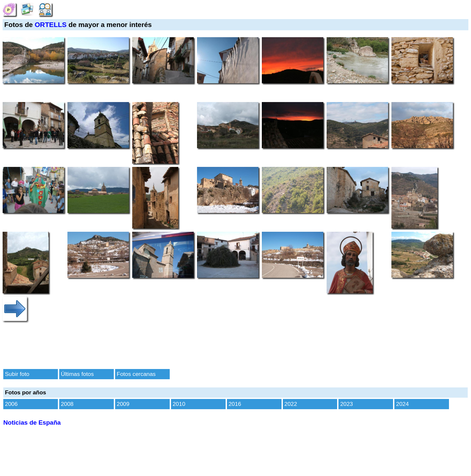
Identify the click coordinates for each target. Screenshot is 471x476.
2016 (235, 404)
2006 (11, 404)
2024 (402, 404)
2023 (347, 404)
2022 (291, 404)
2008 (67, 404)
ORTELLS (50, 25)
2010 (179, 404)
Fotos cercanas (136, 374)
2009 (123, 404)
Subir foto (17, 374)
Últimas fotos (77, 374)
